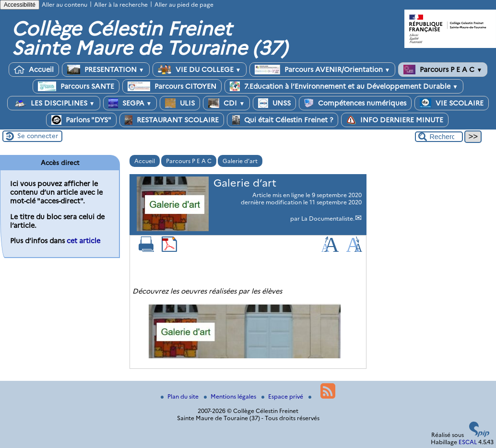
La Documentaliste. (328, 218)
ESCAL (468, 442)
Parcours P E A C (443, 70)
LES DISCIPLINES (54, 103)
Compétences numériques (355, 103)
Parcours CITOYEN (172, 86)
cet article (83, 241)
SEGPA (130, 103)
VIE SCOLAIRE (452, 103)
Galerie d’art (240, 161)
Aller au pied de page (184, 5)
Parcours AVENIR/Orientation (323, 70)
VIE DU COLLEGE (200, 70)
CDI (226, 103)
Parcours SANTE (76, 86)
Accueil (34, 70)
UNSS (274, 103)
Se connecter (38, 136)
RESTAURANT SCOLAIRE (172, 120)
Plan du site (180, 396)
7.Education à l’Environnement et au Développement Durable (344, 86)
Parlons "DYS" (81, 120)
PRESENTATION (106, 70)
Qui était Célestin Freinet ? (283, 120)
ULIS (180, 103)
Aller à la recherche (121, 5)
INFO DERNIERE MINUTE (395, 120)
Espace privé (283, 396)
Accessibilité (20, 5)
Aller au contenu (65, 5)
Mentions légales (231, 396)
